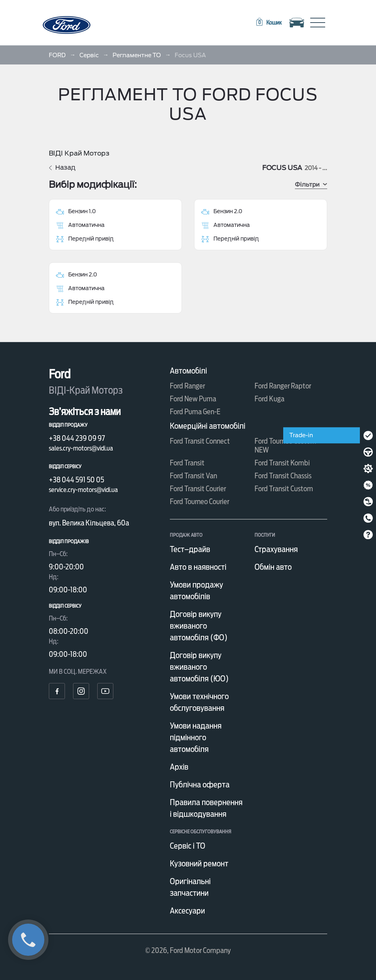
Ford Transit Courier (198, 489)
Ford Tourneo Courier (199, 501)
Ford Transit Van (193, 476)
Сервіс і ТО (188, 846)
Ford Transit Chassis (283, 476)
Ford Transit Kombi (282, 463)
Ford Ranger (187, 386)
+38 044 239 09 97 (77, 438)
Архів (179, 767)
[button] (268, 23)
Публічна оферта (200, 785)
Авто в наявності (198, 567)
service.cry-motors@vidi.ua (83, 490)
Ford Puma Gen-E (195, 412)
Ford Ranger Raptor (283, 386)
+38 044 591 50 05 (76, 480)
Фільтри (311, 185)
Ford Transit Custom (284, 489)
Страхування (276, 549)
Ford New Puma (193, 399)
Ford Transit (187, 463)
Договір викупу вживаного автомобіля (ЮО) (199, 667)
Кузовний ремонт (199, 864)
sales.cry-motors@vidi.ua (81, 448)
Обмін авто (273, 567)
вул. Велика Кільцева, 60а (89, 523)
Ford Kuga (269, 399)
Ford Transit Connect (200, 441)
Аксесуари (187, 911)
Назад (62, 168)
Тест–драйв (190, 549)
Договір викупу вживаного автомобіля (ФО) (199, 626)
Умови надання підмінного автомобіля (196, 737)
